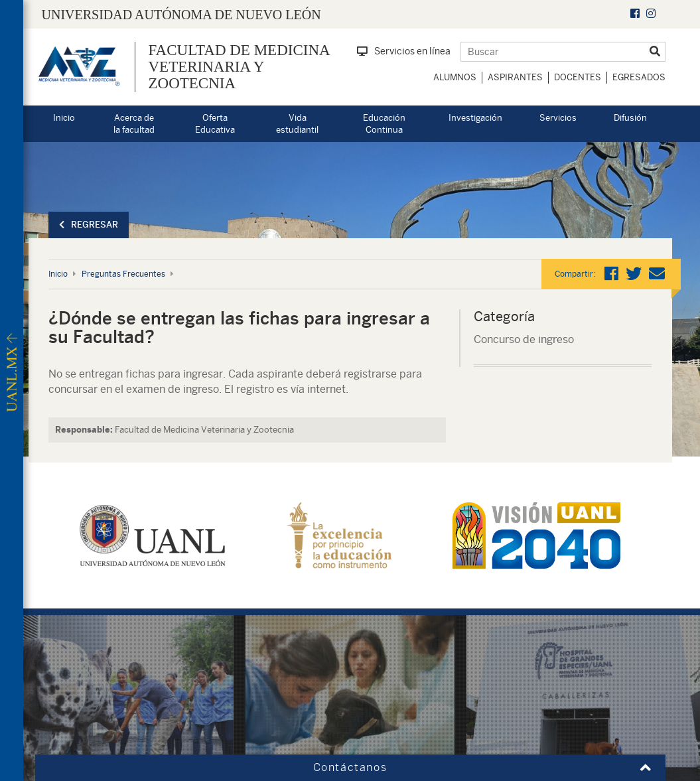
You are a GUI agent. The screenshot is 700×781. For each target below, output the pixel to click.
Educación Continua (384, 124)
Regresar (89, 225)
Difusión (630, 118)
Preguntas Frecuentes (123, 274)
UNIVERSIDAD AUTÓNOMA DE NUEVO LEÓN (181, 15)
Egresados (639, 77)
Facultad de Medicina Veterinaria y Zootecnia (239, 67)
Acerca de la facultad (134, 124)
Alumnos (455, 77)
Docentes (578, 77)
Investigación (475, 118)
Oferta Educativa (215, 124)
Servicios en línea (404, 51)
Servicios (558, 118)
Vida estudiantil (297, 124)
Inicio (64, 118)
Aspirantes (515, 77)
